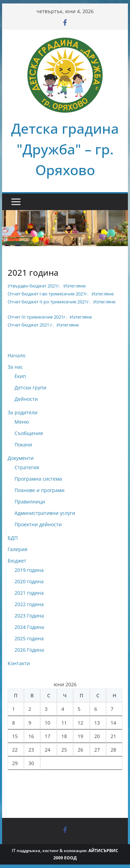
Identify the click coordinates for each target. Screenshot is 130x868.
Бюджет (17, 561)
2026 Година (29, 650)
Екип (20, 376)
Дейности (26, 399)
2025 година (29, 638)
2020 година (29, 581)
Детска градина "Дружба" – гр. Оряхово (65, 149)
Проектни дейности (38, 524)
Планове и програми (40, 490)
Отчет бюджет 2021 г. (31, 325)
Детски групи (31, 388)
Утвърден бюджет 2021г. (34, 286)
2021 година (29, 593)
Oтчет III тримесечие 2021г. (37, 317)
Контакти (19, 663)
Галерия (18, 549)
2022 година (29, 604)
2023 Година (29, 616)
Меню (22, 422)
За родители (23, 412)
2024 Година (29, 627)
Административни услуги (45, 513)
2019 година (29, 570)
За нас (15, 367)
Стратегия (27, 467)
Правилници (30, 502)
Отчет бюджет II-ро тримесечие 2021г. (49, 302)
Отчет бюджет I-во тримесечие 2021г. (48, 294)
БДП (13, 538)
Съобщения (29, 433)
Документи (21, 458)
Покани (23, 445)
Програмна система (38, 479)
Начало (16, 355)
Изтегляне (75, 286)
